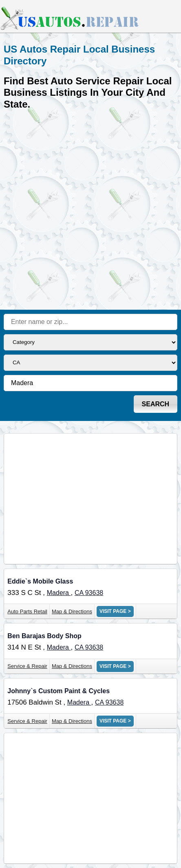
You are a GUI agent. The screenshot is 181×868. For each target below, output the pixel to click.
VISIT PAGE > (115, 611)
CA (80, 593)
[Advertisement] (90, 209)
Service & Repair (27, 666)
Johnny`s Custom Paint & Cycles (58, 691)
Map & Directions (72, 611)
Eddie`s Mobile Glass (40, 581)
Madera (59, 593)
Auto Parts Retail (27, 611)
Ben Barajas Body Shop (44, 636)
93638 (94, 593)
